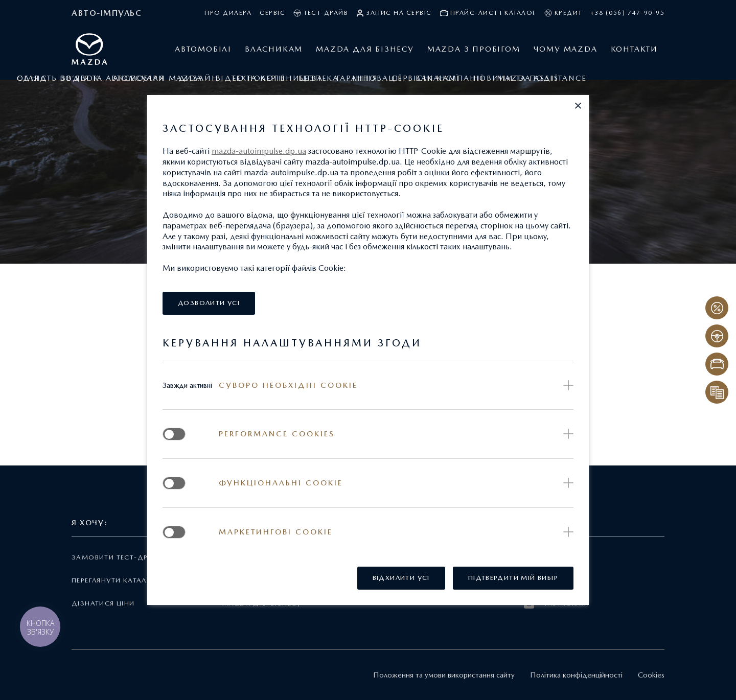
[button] (578, 106)
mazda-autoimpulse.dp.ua (259, 151)
